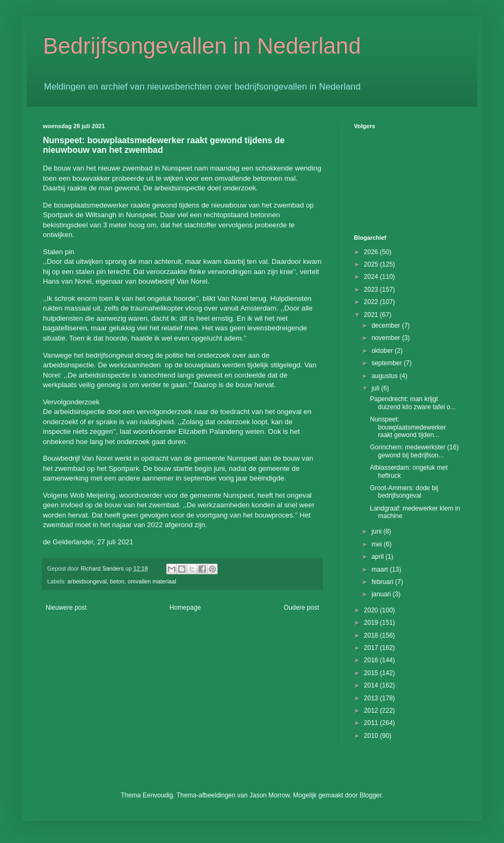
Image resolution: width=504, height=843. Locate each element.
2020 (372, 610)
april (379, 557)
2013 (372, 698)
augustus (386, 376)
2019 (372, 623)
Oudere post (301, 608)
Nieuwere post (66, 608)
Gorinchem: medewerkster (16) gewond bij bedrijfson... (414, 451)
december (387, 326)
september (388, 363)
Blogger (371, 795)
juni (377, 531)
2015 (372, 673)
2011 (372, 723)
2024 (372, 277)
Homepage (185, 608)
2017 (372, 648)
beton (117, 581)
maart (381, 570)
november (387, 338)
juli (376, 388)
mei (378, 544)
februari (383, 582)
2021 (372, 315)
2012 (372, 711)
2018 (372, 635)
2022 (372, 302)
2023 (372, 290)
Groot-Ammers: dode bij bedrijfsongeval (404, 492)
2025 (372, 264)
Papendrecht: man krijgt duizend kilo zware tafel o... (413, 403)
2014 (372, 685)
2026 (372, 252)
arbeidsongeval (87, 581)
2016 (372, 660)
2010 (372, 736)
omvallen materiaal (152, 581)
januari (382, 594)
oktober (383, 351)
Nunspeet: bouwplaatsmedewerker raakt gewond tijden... (408, 427)
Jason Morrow (269, 795)
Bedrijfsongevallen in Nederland (202, 46)
